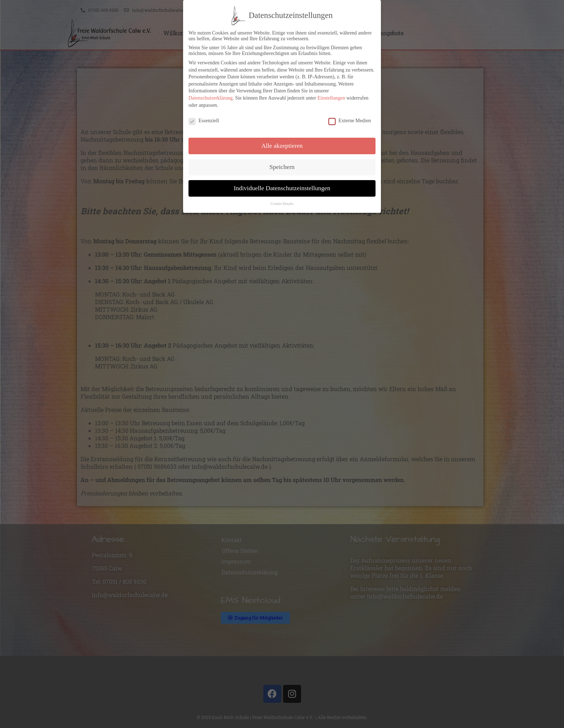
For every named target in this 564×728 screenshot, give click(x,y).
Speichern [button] (282, 166)
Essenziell (204, 120)
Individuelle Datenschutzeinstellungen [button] (282, 187)
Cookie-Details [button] (282, 203)
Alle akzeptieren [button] (282, 145)
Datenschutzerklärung (211, 97)
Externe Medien (350, 120)
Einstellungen (331, 97)
